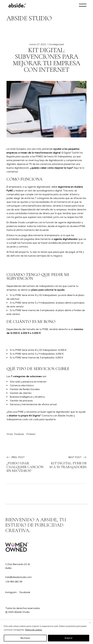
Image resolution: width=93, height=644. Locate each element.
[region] (46, 632)
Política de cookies (34, 630)
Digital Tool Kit (72, 153)
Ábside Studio (17, 222)
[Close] (90, 622)
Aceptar (68, 638)
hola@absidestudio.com (19, 577)
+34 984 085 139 (14, 582)
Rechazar (25, 638)
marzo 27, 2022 (38, 44)
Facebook (25, 592)
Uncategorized (56, 44)
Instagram (11, 592)
